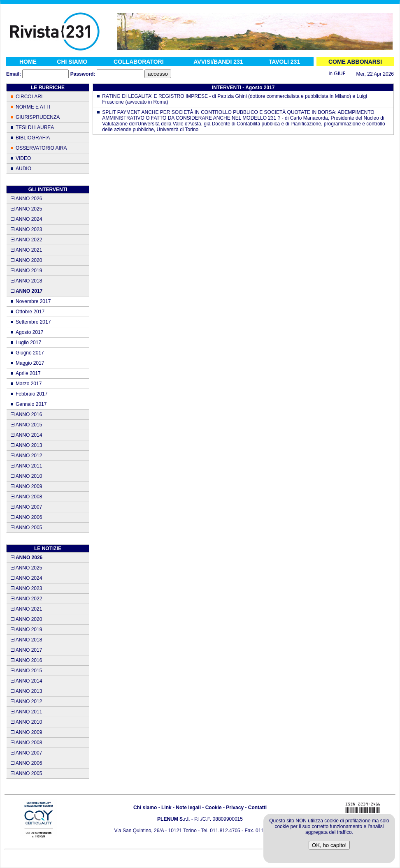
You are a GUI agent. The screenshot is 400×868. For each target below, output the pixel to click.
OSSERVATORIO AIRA (41, 148)
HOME (28, 62)
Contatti (257, 808)
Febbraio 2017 (31, 394)
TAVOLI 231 (285, 62)
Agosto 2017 (29, 332)
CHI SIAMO (72, 62)
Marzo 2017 (29, 384)
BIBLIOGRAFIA (33, 138)
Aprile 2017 (28, 373)
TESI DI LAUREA (35, 127)
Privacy (235, 808)
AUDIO (23, 169)
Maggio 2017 (30, 363)
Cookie (214, 808)
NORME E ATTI (33, 107)
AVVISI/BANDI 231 (218, 62)
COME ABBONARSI (355, 62)
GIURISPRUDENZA (38, 117)
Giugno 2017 (30, 353)
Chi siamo (145, 808)
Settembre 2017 (33, 322)
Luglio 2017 (28, 343)
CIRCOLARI (29, 97)
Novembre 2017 (33, 301)
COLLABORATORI (139, 62)
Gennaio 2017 (31, 404)
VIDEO (23, 158)
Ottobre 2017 (30, 312)
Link (166, 808)
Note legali (188, 808)
